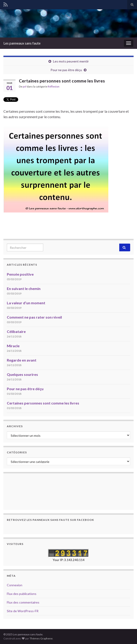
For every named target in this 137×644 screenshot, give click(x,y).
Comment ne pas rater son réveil (34, 317)
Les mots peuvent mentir (71, 61)
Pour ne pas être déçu (66, 70)
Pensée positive (20, 274)
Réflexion (54, 86)
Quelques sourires (22, 374)
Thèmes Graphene (41, 638)
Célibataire (16, 331)
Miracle (13, 346)
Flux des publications (22, 594)
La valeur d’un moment (26, 303)
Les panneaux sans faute (22, 43)
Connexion (15, 585)
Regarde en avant (22, 360)
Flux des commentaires (23, 602)
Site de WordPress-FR (23, 611)
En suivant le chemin (24, 288)
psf (25, 86)
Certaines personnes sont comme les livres (43, 403)
